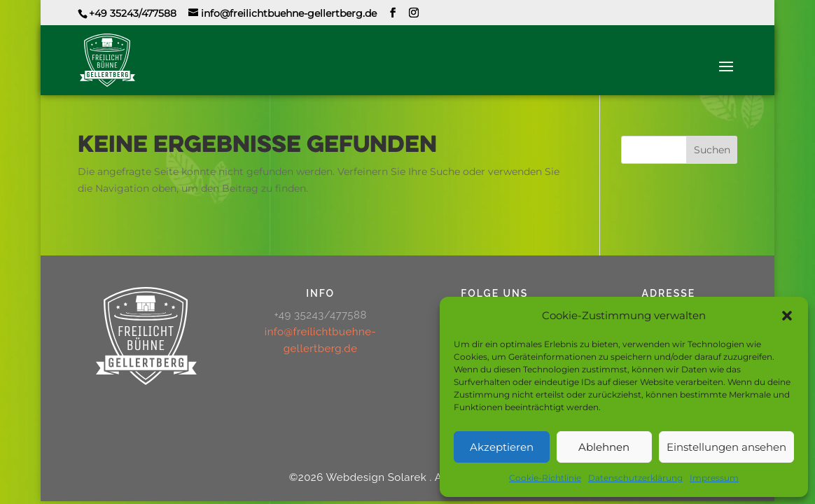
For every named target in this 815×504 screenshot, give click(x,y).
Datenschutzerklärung (635, 478)
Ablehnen (604, 447)
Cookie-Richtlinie (545, 478)
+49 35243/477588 (133, 13)
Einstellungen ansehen (726, 447)
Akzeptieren (502, 447)
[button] (787, 316)
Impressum (714, 478)
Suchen (712, 150)
